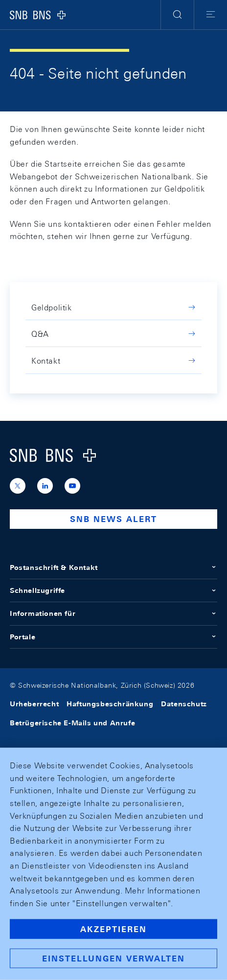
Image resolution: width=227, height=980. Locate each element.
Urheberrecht (34, 704)
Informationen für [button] (113, 613)
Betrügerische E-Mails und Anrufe (72, 723)
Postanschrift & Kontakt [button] (113, 567)
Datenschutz (184, 704)
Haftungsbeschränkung (110, 704)
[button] (177, 15)
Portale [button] (113, 637)
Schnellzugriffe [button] (113, 590)
